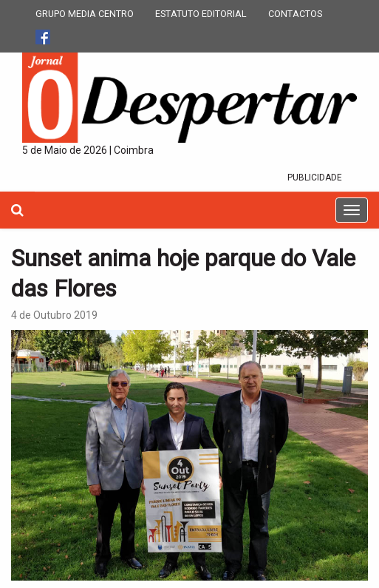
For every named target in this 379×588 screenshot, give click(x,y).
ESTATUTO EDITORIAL (201, 14)
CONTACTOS (295, 14)
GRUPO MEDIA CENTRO (85, 14)
